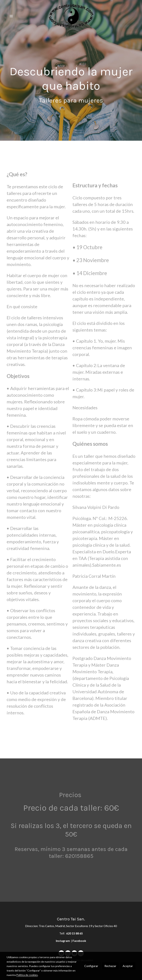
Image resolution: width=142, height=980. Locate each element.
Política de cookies (27, 975)
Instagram (63, 941)
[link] (71, 16)
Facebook (79, 941)
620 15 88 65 (75, 933)
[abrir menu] (11, 16)
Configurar (91, 966)
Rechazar (110, 966)
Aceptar (128, 966)
